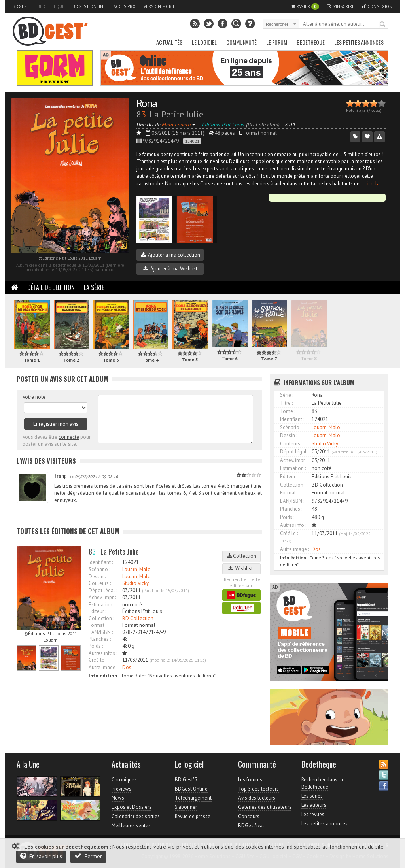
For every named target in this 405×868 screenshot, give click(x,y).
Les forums (250, 780)
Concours (249, 816)
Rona (147, 103)
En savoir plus (41, 856)
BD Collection (138, 618)
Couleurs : (100, 583)
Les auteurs (314, 805)
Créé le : (97, 660)
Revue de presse (193, 816)
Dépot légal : (103, 590)
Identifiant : (101, 562)
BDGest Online (89, 6)
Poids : (96, 646)
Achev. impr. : (102, 597)
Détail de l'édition (51, 287)
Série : (287, 395)
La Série (94, 287)
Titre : (286, 403)
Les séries (312, 796)
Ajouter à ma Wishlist (170, 269)
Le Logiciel (204, 42)
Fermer (88, 856)
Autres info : (293, 525)
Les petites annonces (359, 42)
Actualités (169, 42)
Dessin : (97, 576)
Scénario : (99, 569)
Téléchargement (193, 798)
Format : (97, 625)
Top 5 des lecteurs (258, 789)
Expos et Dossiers (132, 807)
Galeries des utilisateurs (265, 807)
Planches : (100, 639)
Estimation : (101, 605)
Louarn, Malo (136, 569)
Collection (242, 556)
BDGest (21, 6)
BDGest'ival (251, 826)
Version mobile (161, 6)
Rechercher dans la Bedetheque (322, 783)
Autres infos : (103, 653)
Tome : (288, 411)
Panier (305, 7)
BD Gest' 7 (186, 780)
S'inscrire (341, 6)
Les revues (313, 814)
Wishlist (242, 569)
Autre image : (103, 667)
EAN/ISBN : (101, 632)
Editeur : (97, 611)
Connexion (377, 6)
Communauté (241, 42)
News (118, 798)
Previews (121, 789)
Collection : (101, 618)
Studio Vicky (135, 583)
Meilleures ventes (131, 826)
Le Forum (277, 42)
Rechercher (383, 25)
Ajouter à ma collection (170, 255)
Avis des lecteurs (257, 798)
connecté (69, 437)
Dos (127, 667)
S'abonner (186, 807)
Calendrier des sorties (136, 816)
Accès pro (125, 6)
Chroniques (124, 780)
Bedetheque (51, 6)
